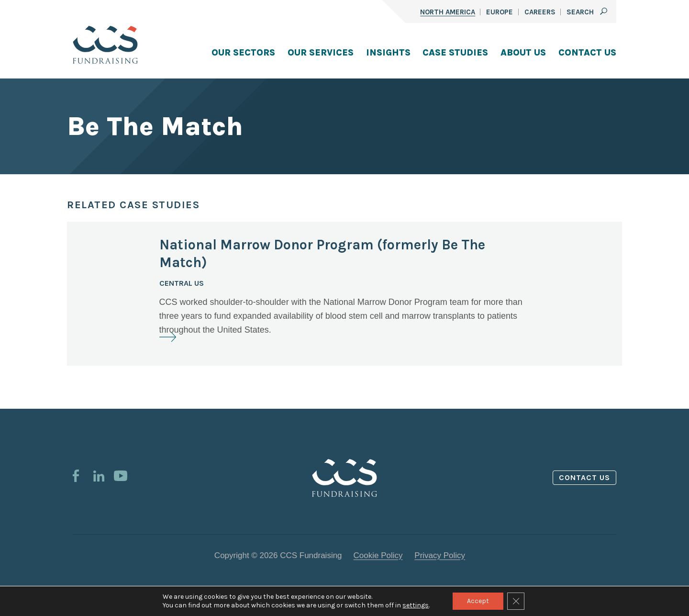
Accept (478, 601)
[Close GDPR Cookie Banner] (516, 601)
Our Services (321, 53)
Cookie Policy (378, 555)
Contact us (585, 477)
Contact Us (587, 53)
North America (448, 12)
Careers (540, 12)
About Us (523, 53)
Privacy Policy (440, 555)
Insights (388, 53)
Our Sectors (243, 53)
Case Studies (455, 53)
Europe (500, 12)
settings (416, 605)
